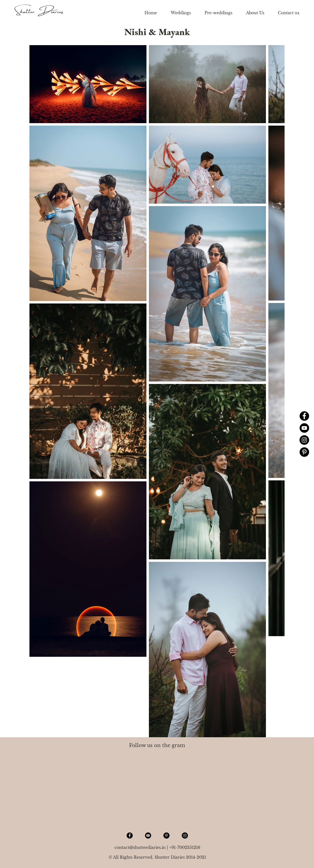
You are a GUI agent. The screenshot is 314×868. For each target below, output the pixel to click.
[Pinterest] (304, 452)
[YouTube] (304, 428)
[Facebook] (304, 416)
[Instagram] (304, 440)
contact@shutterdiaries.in (140, 847)
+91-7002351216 (185, 847)
